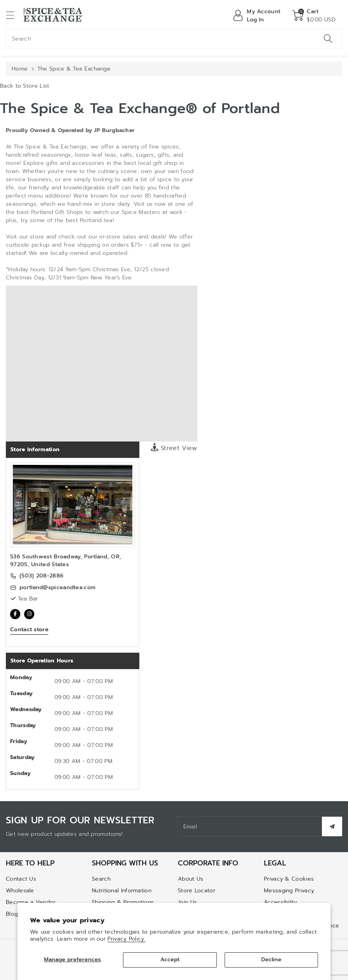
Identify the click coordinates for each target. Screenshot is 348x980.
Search (101, 879)
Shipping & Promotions (123, 902)
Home (20, 69)
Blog (12, 914)
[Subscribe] (332, 826)
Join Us (187, 902)
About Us (191, 879)
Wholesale (20, 891)
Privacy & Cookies (289, 879)
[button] (14, 15)
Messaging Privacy (289, 891)
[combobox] (174, 39)
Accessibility (280, 902)
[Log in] (256, 16)
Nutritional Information (122, 891)
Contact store (29, 629)
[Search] (328, 39)
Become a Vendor (31, 902)
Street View (174, 448)
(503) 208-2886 (41, 576)
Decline (271, 960)
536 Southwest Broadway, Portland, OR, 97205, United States (66, 561)
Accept (170, 960)
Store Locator (197, 891)
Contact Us (21, 879)
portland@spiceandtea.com (57, 588)
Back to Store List (25, 86)
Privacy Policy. (127, 939)
